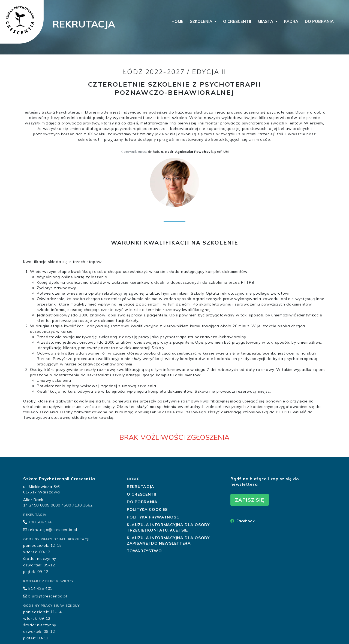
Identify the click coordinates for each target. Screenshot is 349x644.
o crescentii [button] (142, 494)
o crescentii (237, 22)
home (177, 22)
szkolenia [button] (202, 22)
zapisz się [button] (250, 500)
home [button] (133, 479)
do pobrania (319, 22)
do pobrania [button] (142, 502)
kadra (291, 22)
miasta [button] (266, 22)
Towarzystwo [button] (144, 551)
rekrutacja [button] (141, 487)
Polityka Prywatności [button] (154, 517)
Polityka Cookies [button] (147, 509)
